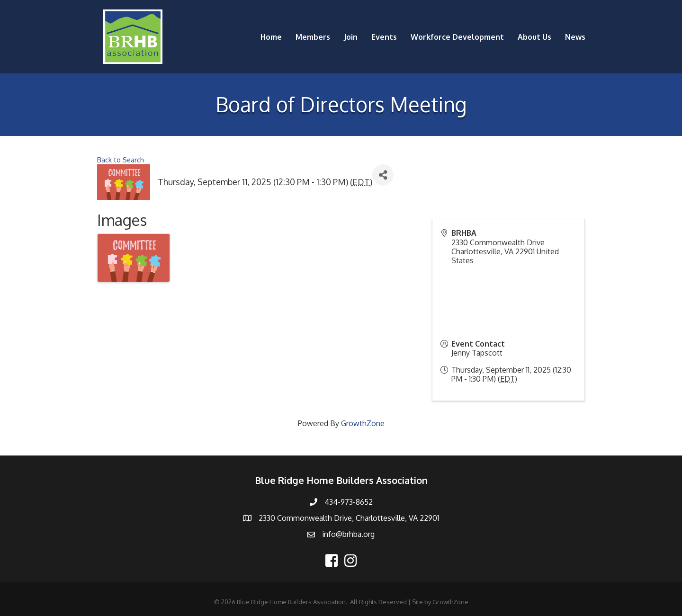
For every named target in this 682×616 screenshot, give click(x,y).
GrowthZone (363, 423)
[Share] (383, 175)
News (575, 37)
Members (313, 37)
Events (384, 37)
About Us (534, 37)
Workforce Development (457, 37)
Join (351, 37)
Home (271, 37)
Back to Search (121, 160)
